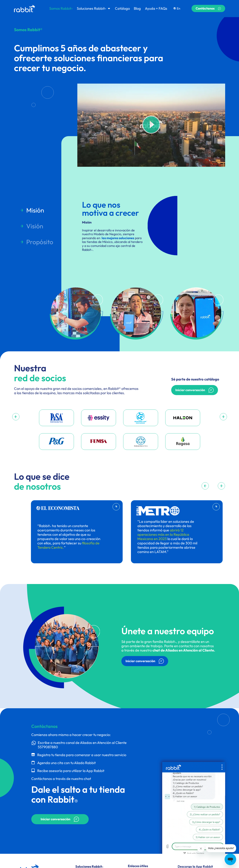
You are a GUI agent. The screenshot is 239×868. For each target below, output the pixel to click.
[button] (151, 125)
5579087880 (48, 747)
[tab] (37, 210)
